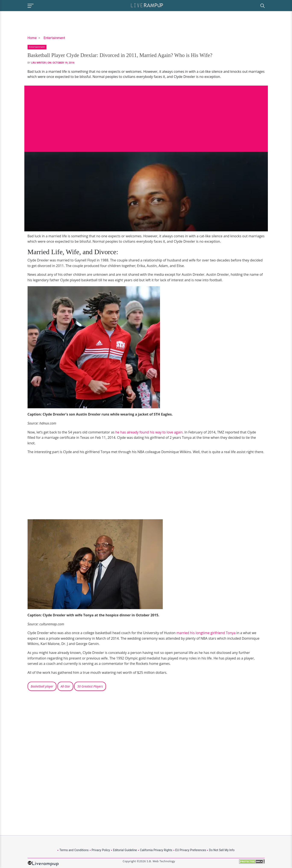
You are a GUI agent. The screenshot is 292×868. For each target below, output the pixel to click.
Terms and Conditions (74, 850)
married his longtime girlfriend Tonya (206, 633)
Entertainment (54, 38)
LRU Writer (38, 63)
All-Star (65, 686)
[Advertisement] (146, 115)
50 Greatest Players (90, 686)
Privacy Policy (101, 850)
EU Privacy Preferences (191, 850)
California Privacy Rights (156, 850)
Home (32, 38)
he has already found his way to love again (149, 432)
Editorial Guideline (125, 850)
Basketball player (42, 686)
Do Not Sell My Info (222, 850)
